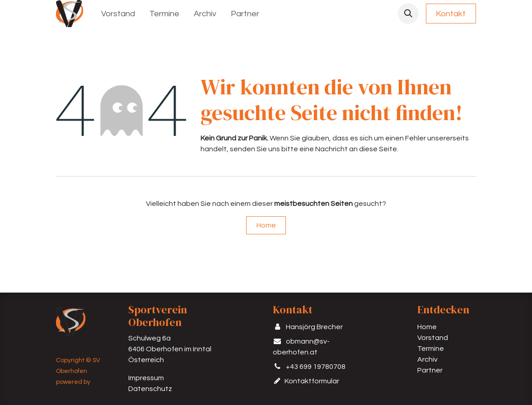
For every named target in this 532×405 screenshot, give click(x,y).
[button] (408, 14)
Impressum (146, 378)
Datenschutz (150, 389)
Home (266, 225)
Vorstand (433, 338)
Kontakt (451, 14)
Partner (430, 370)
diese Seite (378, 149)
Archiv (427, 359)
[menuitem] (118, 14)
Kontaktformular (313, 381)
